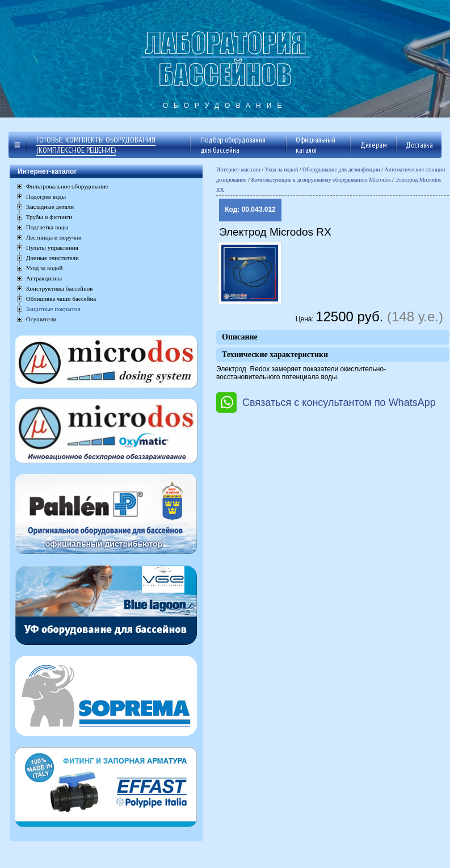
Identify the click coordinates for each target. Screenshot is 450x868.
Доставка (419, 145)
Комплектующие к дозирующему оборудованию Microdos (321, 180)
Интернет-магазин (238, 169)
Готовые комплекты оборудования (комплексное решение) (96, 145)
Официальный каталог (316, 145)
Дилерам (374, 145)
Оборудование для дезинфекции (341, 169)
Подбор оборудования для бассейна (233, 145)
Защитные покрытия (53, 309)
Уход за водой (282, 169)
